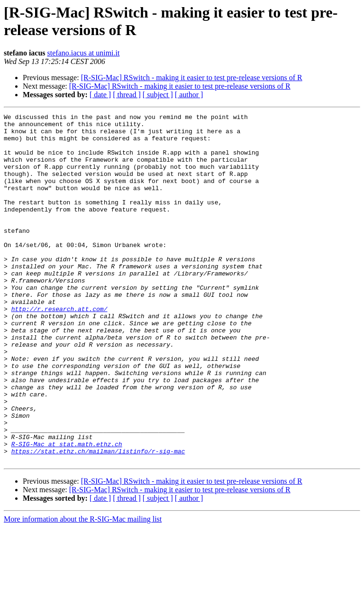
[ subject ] (158, 95)
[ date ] (100, 95)
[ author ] (189, 95)
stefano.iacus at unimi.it (84, 53)
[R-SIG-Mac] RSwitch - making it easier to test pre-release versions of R (192, 78)
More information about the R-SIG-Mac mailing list (83, 589)
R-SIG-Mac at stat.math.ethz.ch (67, 511)
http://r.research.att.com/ (59, 349)
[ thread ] (127, 95)
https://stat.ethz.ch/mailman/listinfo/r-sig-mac (98, 519)
